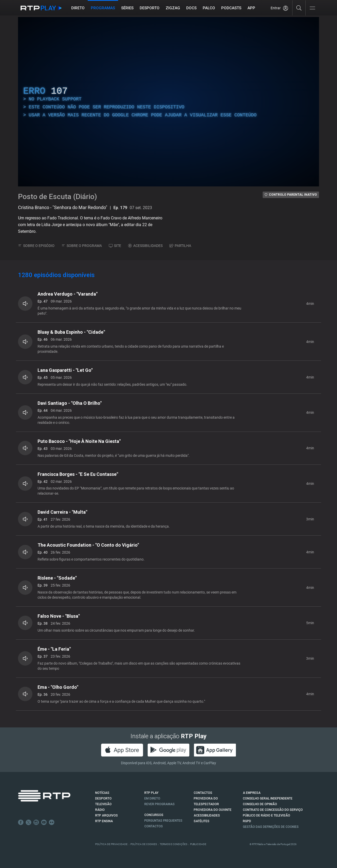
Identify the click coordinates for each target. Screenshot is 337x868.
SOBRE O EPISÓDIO (36, 246)
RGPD (247, 821)
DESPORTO (103, 798)
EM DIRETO (152, 798)
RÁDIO (100, 810)
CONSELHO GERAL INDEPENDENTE (268, 798)
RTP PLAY (151, 793)
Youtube (44, 822)
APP (251, 8)
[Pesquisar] (299, 8)
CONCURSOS (154, 815)
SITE (115, 246)
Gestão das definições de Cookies (271, 827)
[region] (168, 102)
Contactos (154, 826)
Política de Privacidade (111, 844)
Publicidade (198, 844)
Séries (127, 8)
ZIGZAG (173, 8)
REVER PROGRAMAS (159, 804)
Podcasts (231, 8)
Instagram (36, 822)
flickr (52, 822)
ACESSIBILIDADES (145, 246)
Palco (209, 8)
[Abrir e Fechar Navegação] (312, 8)
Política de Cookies (144, 844)
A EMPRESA (252, 793)
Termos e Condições (174, 844)
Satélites (202, 821)
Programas (103, 8)
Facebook (21, 822)
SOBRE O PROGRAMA (82, 246)
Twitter (29, 822)
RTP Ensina (104, 821)
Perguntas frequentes (163, 821)
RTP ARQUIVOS (107, 815)
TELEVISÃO (103, 804)
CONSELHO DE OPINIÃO (260, 804)
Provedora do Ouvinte (213, 810)
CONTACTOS (203, 793)
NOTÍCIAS (102, 793)
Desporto (150, 8)
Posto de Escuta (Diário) (57, 197)
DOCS (191, 8)
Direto (78, 8)
